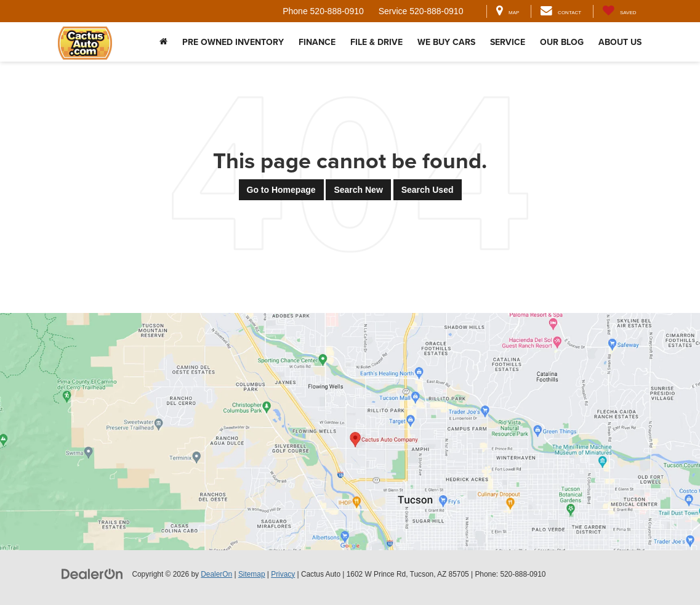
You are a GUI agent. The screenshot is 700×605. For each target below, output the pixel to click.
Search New (358, 190)
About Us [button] (620, 42)
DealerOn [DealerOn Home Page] (216, 574)
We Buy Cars (446, 42)
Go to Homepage (281, 190)
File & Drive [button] (376, 42)
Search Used (428, 190)
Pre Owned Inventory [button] (233, 42)
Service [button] (508, 42)
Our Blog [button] (562, 42)
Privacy (283, 574)
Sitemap (252, 574)
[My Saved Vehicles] (619, 11)
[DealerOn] (92, 574)
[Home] (163, 42)
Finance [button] (317, 42)
